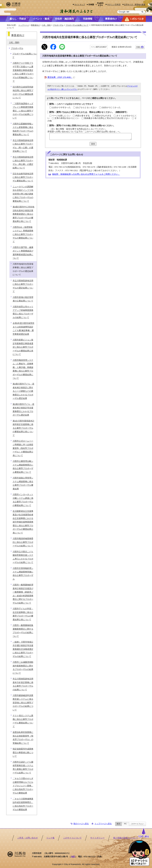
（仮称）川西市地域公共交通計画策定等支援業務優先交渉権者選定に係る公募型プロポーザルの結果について (23, 649)
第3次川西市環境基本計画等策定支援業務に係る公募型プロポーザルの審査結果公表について (24, 428)
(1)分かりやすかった (61, 107)
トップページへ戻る (103, 824)
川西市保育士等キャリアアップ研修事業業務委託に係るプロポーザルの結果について (23, 312)
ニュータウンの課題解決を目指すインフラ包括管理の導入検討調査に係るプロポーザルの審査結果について (23, 194)
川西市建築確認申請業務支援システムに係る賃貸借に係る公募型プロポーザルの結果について (23, 703)
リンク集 (50, 838)
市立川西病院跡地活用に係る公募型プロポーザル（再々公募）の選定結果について (23, 146)
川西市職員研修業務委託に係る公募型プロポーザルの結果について (23, 542)
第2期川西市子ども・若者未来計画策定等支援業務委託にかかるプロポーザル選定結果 (24, 410)
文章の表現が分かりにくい (67, 118)
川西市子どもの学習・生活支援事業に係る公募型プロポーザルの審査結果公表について (23, 614)
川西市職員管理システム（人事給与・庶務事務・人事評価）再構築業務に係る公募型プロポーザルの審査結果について (23, 369)
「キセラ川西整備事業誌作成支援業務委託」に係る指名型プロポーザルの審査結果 (23, 804)
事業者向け (35, 25)
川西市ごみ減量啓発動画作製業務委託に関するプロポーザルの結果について (23, 668)
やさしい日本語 (114, 4)
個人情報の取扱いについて (126, 838)
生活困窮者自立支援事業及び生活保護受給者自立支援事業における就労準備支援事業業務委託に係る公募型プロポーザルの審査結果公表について (23, 522)
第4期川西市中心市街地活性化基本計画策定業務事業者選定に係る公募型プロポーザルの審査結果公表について (24, 214)
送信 (93, 144)
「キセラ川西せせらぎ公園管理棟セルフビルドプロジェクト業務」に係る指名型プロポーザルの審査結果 (23, 786)
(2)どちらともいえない (86, 107)
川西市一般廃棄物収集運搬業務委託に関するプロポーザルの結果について (23, 631)
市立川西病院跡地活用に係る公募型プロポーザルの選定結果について (23, 286)
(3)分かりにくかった (111, 107)
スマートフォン (137, 824)
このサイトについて (72, 838)
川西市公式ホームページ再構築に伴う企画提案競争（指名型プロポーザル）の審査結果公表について (23, 448)
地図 (73, 857)
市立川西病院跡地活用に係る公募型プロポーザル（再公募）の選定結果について (23, 162)
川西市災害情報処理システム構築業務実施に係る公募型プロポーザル (23, 574)
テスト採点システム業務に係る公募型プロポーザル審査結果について (23, 721)
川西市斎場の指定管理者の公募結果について (23, 299)
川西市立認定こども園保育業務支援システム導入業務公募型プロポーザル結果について (23, 767)
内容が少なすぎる (103, 116)
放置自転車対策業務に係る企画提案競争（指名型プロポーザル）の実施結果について (23, 738)
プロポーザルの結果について (77, 25)
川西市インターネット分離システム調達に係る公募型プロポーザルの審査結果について (23, 500)
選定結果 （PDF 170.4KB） (61, 77)
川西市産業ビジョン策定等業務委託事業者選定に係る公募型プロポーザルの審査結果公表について (23, 347)
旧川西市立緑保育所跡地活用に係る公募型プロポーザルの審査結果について (23, 92)
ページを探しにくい (61, 116)
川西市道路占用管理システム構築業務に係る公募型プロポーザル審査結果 (23, 483)
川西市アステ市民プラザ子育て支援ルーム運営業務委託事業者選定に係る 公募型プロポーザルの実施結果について (23, 72)
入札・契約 (46, 25)
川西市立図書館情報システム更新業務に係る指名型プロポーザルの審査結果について (23, 129)
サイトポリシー (97, 838)
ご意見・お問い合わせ (28, 838)
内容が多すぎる (83, 116)
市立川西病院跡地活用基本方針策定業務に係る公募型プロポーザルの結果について (23, 684)
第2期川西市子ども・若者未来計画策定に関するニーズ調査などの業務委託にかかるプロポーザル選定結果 (24, 391)
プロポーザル (58, 25)
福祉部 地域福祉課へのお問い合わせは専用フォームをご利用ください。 (86, 174)
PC (125, 824)
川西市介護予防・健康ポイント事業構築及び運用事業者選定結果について (23, 253)
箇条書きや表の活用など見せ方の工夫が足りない (107, 118)
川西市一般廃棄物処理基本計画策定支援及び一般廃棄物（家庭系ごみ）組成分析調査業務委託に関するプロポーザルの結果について (23, 594)
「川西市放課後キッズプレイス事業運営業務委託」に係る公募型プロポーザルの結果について (23, 111)
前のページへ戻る (81, 824)
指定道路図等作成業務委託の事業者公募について (23, 753)
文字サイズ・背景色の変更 (135, 4)
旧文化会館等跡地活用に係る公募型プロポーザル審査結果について (23, 177)
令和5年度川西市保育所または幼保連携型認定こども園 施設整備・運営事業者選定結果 (24, 329)
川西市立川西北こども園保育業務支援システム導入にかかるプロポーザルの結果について (23, 557)
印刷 (138, 47)
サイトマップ (80, 4)
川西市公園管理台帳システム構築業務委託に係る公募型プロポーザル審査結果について (23, 467)
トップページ (24, 25)
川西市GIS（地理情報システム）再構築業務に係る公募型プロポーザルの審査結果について (23, 234)
